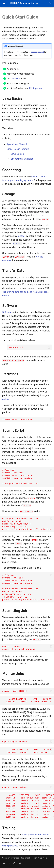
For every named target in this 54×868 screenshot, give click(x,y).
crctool (6, 399)
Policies (16, 79)
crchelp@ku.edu (10, 846)
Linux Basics (17, 154)
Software (7, 312)
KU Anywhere (36, 88)
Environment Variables (22, 159)
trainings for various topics (35, 835)
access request (37, 52)
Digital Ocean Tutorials (18, 149)
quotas (21, 236)
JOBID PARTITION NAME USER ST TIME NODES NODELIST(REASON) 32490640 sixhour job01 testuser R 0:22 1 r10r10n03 (28, 700)
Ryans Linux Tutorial (17, 144)
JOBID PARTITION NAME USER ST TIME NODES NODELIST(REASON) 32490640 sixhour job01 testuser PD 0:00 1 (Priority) (28, 751)
